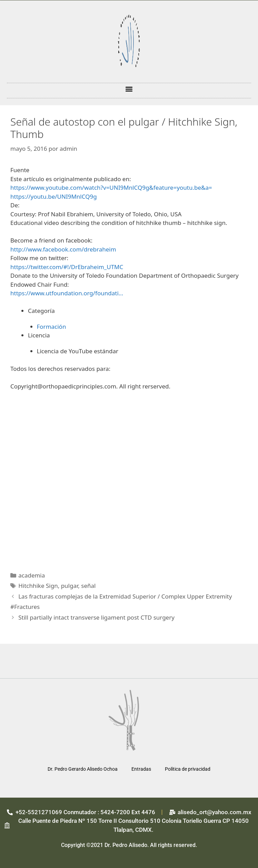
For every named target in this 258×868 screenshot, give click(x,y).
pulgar (70, 586)
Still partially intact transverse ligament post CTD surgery (96, 617)
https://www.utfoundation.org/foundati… (67, 293)
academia (32, 575)
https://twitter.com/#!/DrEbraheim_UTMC (67, 267)
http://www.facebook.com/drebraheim (63, 249)
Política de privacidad (188, 769)
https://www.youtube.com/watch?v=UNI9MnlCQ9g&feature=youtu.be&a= (111, 188)
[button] (129, 89)
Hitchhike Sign (38, 586)
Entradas (141, 769)
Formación (52, 327)
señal (88, 586)
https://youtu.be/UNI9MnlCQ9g (54, 196)
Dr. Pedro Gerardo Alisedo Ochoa (83, 769)
